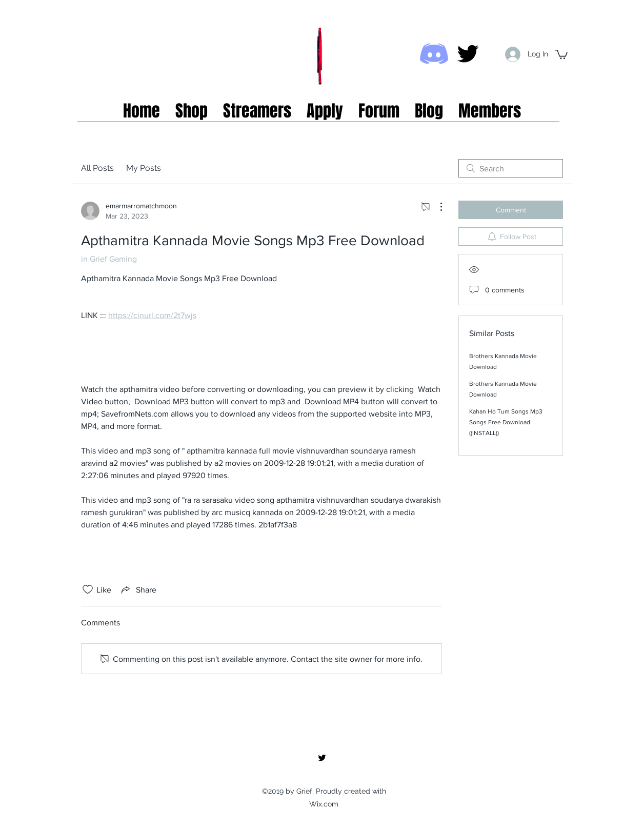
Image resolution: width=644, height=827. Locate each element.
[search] (511, 168)
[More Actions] (436, 207)
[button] (561, 54)
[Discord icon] (434, 54)
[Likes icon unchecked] (88, 589)
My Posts (144, 168)
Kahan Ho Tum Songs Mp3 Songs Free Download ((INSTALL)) (506, 422)
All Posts (97, 168)
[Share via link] (138, 589)
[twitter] (468, 54)
